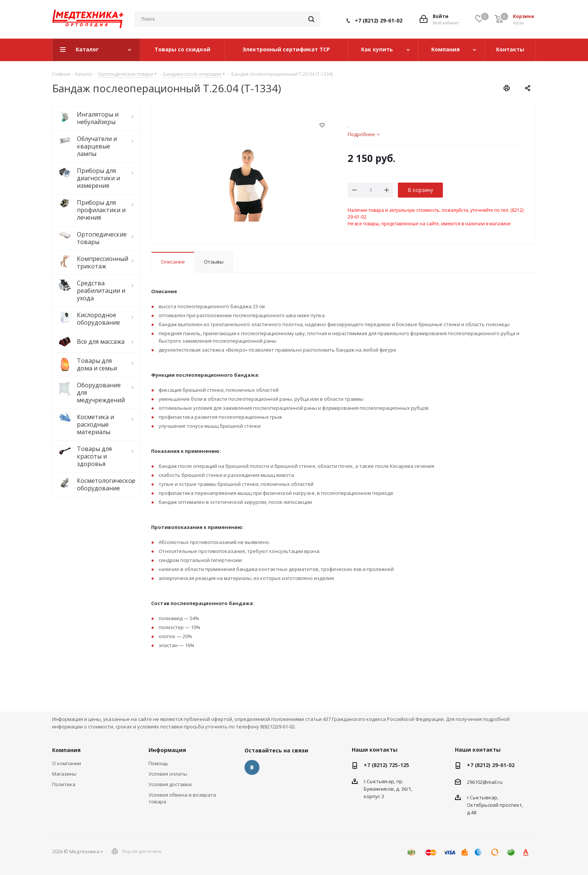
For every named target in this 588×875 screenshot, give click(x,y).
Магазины (64, 774)
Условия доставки (170, 784)
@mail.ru (493, 782)
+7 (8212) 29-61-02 (379, 20)
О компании (67, 763)
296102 (475, 782)
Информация (167, 750)
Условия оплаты (168, 774)
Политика (64, 784)
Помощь (158, 763)
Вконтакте (252, 767)
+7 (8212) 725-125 (386, 765)
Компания (66, 750)
